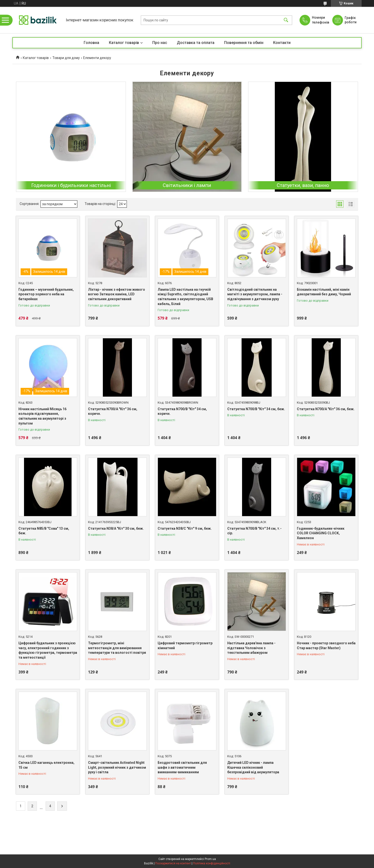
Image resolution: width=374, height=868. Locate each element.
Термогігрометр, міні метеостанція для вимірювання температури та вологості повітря (117, 648)
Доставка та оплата (196, 43)
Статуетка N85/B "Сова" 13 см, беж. (44, 531)
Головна (91, 43)
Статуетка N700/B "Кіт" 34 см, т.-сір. (254, 531)
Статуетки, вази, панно (303, 185)
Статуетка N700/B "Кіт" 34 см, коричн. (182, 411)
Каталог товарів (124, 43)
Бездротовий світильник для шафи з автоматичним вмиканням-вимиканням (182, 767)
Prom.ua (210, 859)
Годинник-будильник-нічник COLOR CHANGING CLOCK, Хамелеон (321, 533)
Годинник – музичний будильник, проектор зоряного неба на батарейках (46, 294)
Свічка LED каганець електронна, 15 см (46, 765)
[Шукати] (286, 20)
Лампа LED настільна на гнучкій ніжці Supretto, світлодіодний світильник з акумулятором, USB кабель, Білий (185, 297)
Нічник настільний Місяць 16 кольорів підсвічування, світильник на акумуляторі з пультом (42, 416)
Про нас (160, 43)
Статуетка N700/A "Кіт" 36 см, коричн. (113, 411)
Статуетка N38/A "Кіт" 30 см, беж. (116, 528)
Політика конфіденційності (212, 863)
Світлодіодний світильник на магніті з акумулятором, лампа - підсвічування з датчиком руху (255, 294)
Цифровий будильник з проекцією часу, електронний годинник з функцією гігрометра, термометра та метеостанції (48, 650)
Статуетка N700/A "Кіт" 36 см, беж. (326, 409)
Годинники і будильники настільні (71, 185)
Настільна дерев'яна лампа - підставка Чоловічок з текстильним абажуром (251, 648)
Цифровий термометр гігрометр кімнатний (185, 646)
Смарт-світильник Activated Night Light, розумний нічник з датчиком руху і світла (117, 767)
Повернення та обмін (244, 43)
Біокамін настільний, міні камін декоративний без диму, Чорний (324, 292)
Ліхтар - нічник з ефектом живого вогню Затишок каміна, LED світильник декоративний (117, 294)
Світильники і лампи (187, 185)
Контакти (282, 43)
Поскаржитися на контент (173, 863)
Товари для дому (66, 58)
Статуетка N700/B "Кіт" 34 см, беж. (256, 409)
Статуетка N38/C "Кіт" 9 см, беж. (185, 528)
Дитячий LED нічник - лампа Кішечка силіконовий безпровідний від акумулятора (253, 767)
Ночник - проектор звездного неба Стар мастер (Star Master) (326, 646)
